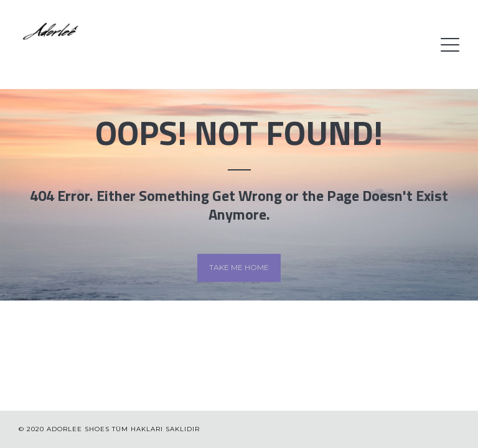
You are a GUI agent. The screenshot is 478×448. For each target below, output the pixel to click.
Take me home (239, 267)
